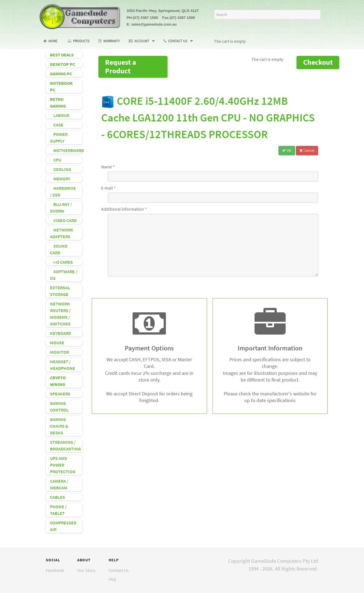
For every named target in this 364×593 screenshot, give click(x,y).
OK (287, 150)
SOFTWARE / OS (64, 275)
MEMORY (60, 179)
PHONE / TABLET (58, 510)
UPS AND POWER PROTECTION (63, 465)
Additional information (124, 209)
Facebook (55, 570)
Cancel (307, 150)
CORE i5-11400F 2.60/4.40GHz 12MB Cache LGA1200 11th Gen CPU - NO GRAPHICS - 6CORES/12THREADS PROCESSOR (208, 118)
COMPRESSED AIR (63, 526)
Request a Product (121, 67)
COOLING (61, 169)
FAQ (112, 579)
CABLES (58, 497)
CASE (57, 125)
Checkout (318, 62)
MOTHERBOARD (66, 150)
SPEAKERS (60, 394)
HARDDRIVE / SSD (63, 191)
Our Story (86, 570)
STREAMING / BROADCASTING (65, 445)
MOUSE (57, 343)
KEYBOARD (61, 333)
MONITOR (59, 352)
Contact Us (119, 570)
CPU (56, 160)
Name (108, 167)
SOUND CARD (59, 249)
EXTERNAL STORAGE (60, 291)
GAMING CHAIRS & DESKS (59, 426)
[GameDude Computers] (80, 16)
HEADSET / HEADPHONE (63, 365)
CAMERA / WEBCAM (59, 484)
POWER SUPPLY (59, 138)
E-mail (108, 188)
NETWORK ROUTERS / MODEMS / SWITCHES (60, 314)
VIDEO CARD (63, 220)
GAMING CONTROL (59, 407)
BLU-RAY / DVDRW (61, 208)
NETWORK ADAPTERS (62, 233)
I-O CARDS (61, 262)
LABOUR (60, 115)
